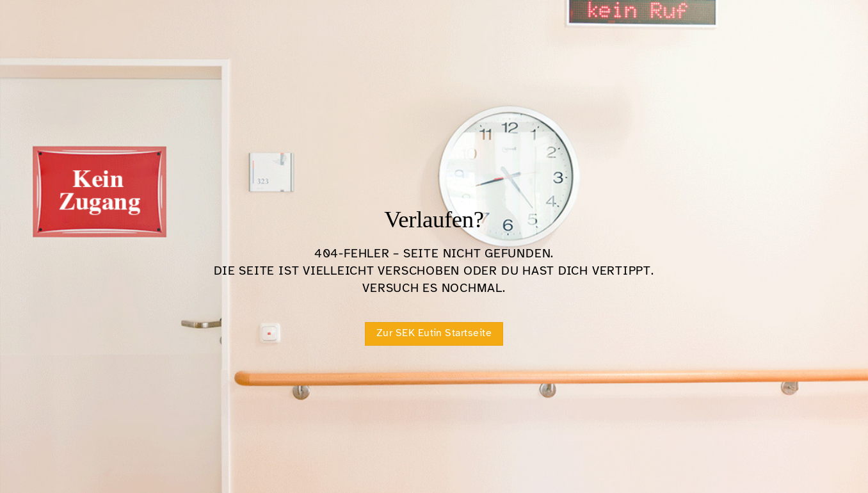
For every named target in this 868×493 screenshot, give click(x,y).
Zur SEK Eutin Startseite (434, 333)
